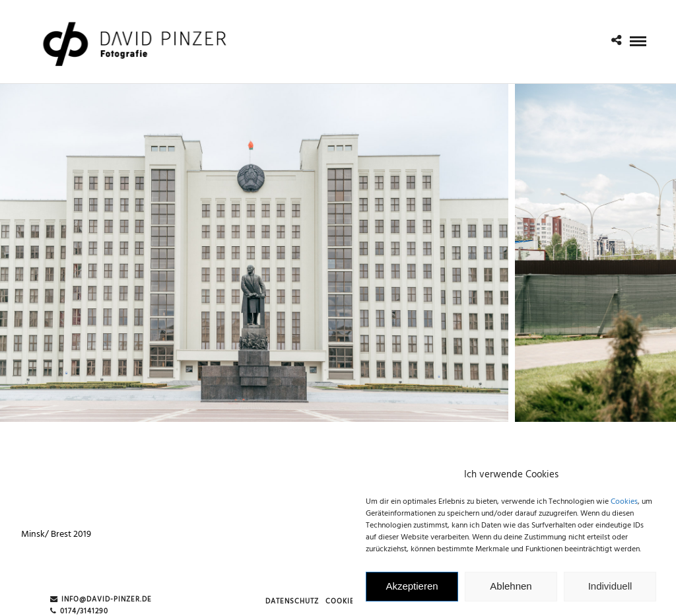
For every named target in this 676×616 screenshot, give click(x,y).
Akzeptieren (412, 591)
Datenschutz (292, 601)
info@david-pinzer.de (101, 600)
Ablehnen (511, 591)
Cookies (624, 506)
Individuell (610, 591)
